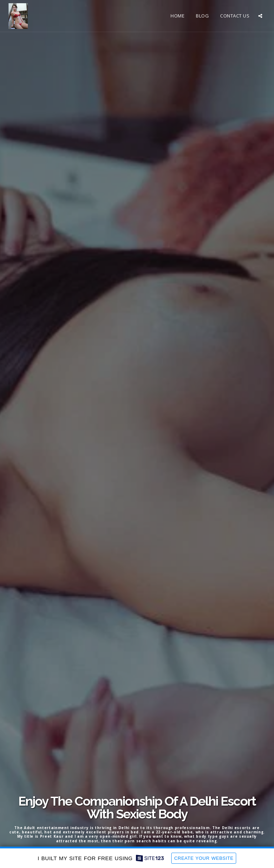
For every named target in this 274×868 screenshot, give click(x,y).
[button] (260, 16)
